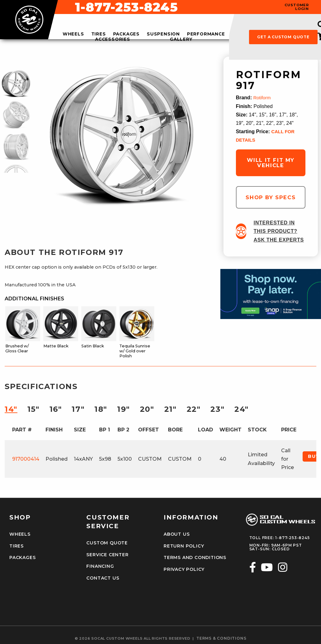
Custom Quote (105, 543)
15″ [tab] (34, 409)
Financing (99, 565)
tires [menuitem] (99, 34)
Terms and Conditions (192, 556)
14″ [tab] (11, 409)
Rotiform (263, 98)
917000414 (26, 459)
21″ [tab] (170, 409)
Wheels (19, 534)
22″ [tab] (194, 409)
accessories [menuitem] (113, 40)
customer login (297, 7)
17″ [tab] (78, 409)
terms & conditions (221, 635)
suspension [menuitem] (163, 34)
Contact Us (101, 576)
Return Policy (182, 545)
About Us (175, 534)
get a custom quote (283, 37)
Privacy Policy (182, 567)
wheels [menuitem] (73, 34)
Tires (16, 545)
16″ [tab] (56, 409)
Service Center (105, 554)
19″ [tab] (124, 409)
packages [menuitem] (126, 34)
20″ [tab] (147, 409)
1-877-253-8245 (211, 7)
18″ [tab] (101, 409)
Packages (21, 556)
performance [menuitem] (206, 34)
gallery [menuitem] (181, 40)
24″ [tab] (242, 409)
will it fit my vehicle (271, 163)
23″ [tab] (217, 409)
